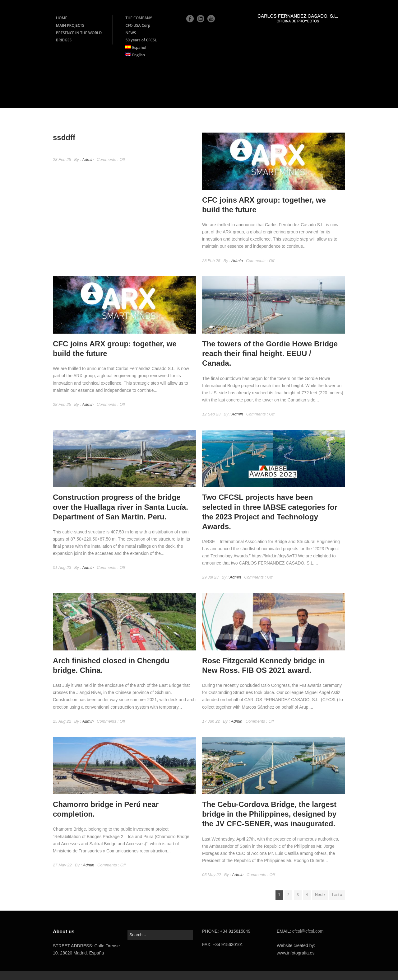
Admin (88, 159)
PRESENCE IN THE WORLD (79, 33)
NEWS (131, 33)
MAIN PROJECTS (70, 25)
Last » (337, 895)
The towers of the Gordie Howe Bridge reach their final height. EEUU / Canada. (270, 353)
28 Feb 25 (62, 159)
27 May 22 (62, 865)
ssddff (64, 137)
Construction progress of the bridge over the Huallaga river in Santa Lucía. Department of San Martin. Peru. (120, 507)
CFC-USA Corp (138, 25)
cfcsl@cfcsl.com (308, 931)
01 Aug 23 (62, 567)
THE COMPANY (139, 18)
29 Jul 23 (210, 577)
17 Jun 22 (211, 721)
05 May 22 (212, 875)
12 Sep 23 (211, 414)
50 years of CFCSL (141, 40)
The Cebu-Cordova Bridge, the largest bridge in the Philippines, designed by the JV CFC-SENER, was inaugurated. (269, 814)
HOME (62, 18)
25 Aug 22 (62, 721)
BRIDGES (64, 40)
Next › (320, 895)
